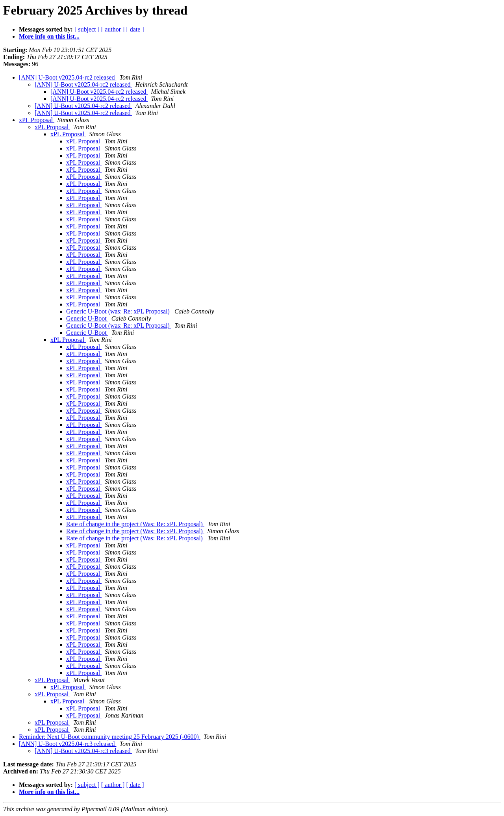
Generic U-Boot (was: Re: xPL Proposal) (119, 311)
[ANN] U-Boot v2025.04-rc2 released (68, 77)
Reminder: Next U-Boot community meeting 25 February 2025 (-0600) (110, 737)
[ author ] (113, 29)
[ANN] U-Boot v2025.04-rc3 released (68, 744)
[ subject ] (87, 29)
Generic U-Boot (87, 318)
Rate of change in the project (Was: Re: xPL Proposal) (135, 524)
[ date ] (135, 29)
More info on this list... (49, 36)
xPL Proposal (37, 120)
